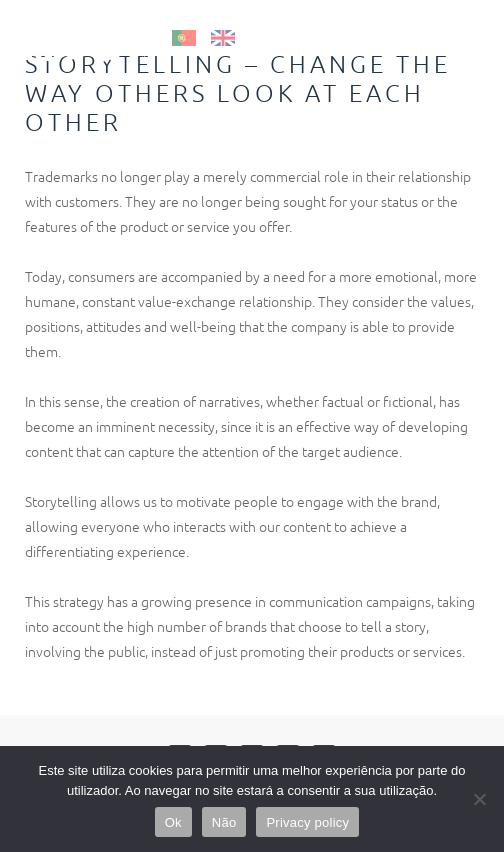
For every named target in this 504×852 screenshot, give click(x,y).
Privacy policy (307, 822)
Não (224, 822)
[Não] (479, 799)
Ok (173, 822)
